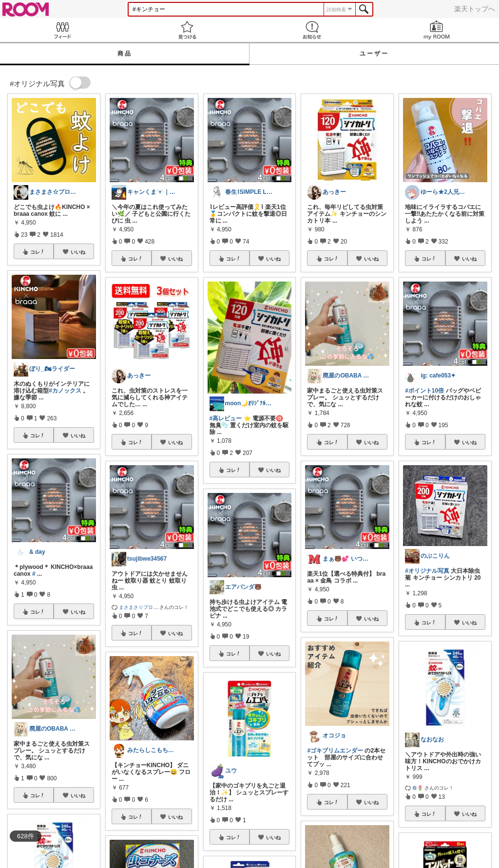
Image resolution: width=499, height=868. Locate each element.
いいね (78, 252)
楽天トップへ (475, 9)
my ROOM (437, 30)
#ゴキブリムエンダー (335, 751)
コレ (38, 252)
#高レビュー (226, 418)
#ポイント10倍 (424, 391)
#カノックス (65, 391)
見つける (187, 30)
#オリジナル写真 (427, 571)
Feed (62, 30)
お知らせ (312, 30)
